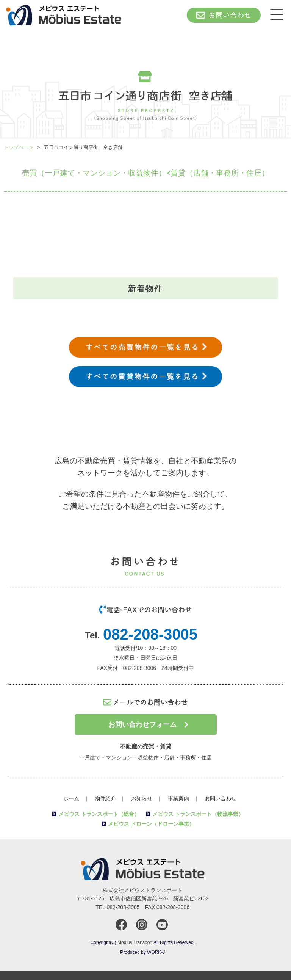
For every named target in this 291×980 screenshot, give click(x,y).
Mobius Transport (135, 942)
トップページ (19, 147)
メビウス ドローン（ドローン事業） (151, 824)
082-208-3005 (150, 634)
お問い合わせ (221, 798)
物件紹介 (105, 798)
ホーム (71, 798)
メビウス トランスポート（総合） (99, 814)
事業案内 (178, 798)
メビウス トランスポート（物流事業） (198, 814)
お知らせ (142, 798)
